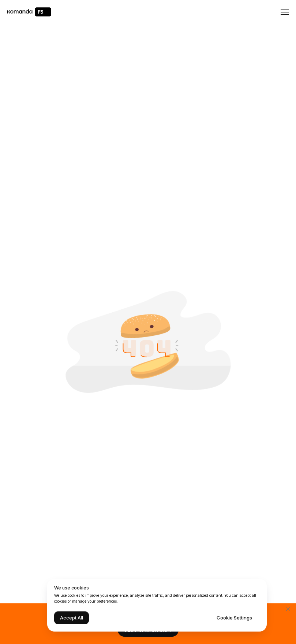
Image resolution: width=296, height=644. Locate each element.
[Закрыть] (288, 609)
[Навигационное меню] (285, 12)
